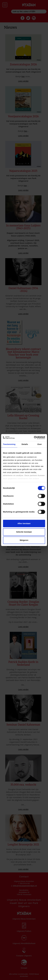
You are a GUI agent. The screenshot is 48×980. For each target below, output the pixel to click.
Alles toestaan (24, 523)
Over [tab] (40, 444)
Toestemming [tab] (9, 444)
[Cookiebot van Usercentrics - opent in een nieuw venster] (34, 438)
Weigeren (24, 540)
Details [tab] (25, 444)
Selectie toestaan (24, 532)
